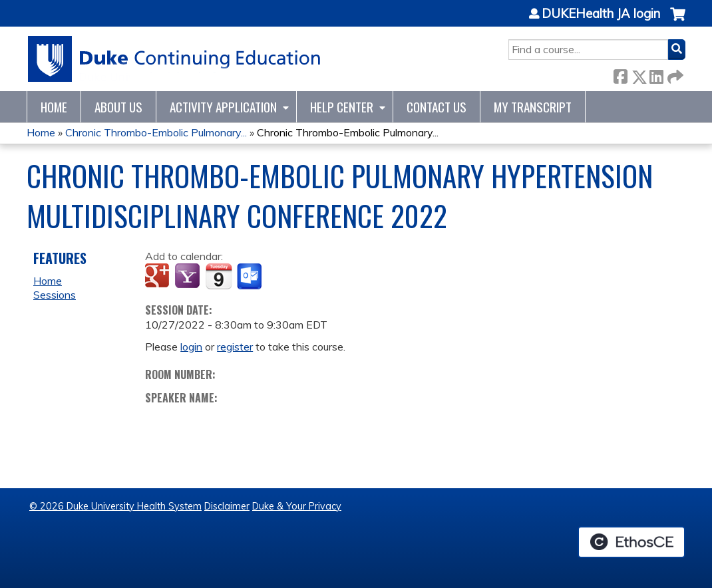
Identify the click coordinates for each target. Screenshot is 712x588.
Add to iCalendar (219, 276)
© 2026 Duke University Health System (115, 506)
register (235, 347)
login (191, 347)
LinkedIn (656, 74)
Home (54, 107)
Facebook (620, 74)
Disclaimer (227, 506)
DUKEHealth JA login (601, 14)
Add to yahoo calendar (189, 277)
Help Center (342, 107)
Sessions (55, 295)
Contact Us (437, 107)
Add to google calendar (159, 277)
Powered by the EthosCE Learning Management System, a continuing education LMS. (631, 542)
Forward (674, 74)
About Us (118, 107)
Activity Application (223, 107)
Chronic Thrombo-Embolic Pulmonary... (156, 132)
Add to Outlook (251, 277)
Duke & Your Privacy (297, 506)
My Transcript (533, 107)
